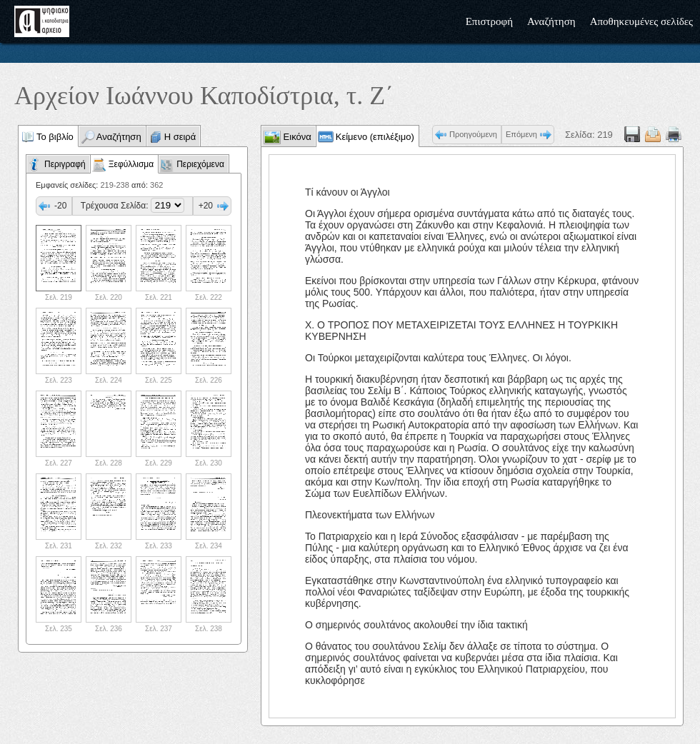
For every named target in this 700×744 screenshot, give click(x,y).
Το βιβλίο (55, 137)
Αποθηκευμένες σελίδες (641, 21)
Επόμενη (521, 134)
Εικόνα (296, 137)
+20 (206, 206)
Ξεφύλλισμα (131, 164)
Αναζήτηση (551, 21)
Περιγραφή (65, 164)
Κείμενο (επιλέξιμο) (375, 137)
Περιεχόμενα (200, 164)
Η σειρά (180, 137)
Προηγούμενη (473, 134)
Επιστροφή (489, 21)
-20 (60, 206)
